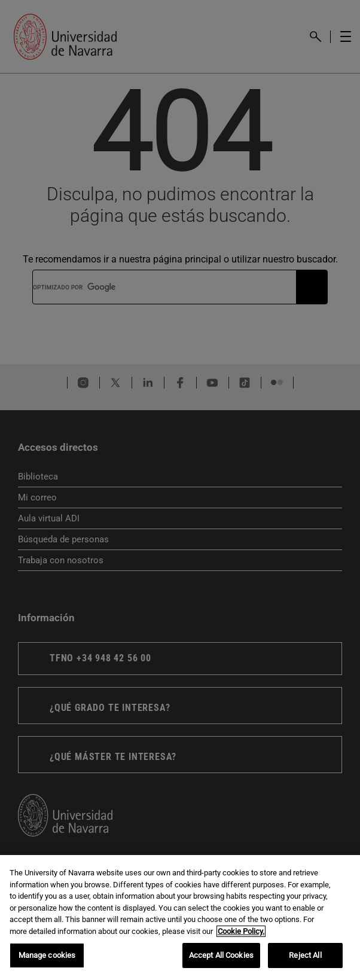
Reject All (305, 955)
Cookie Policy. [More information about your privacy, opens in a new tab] (241, 931)
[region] (180, 918)
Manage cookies (47, 955)
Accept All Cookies (221, 955)
